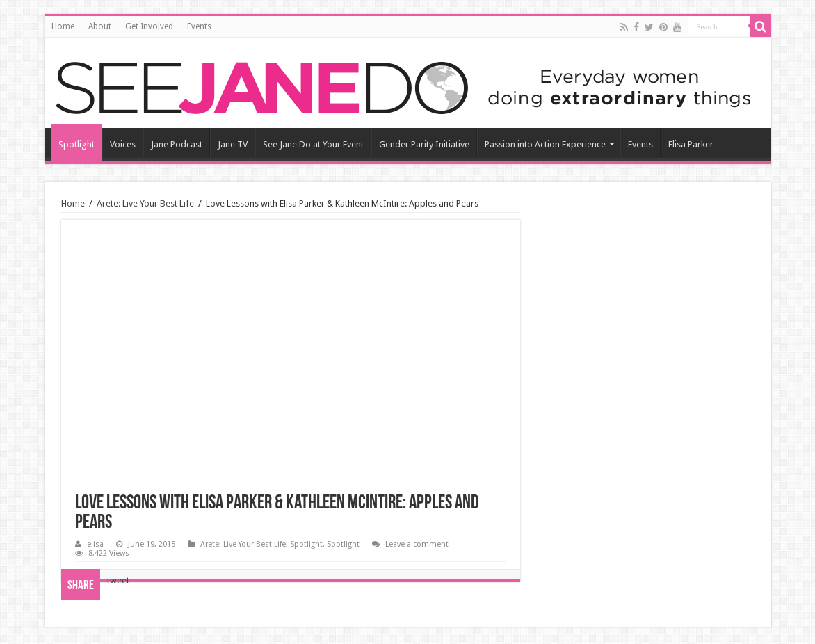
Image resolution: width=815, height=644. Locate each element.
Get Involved (149, 26)
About (100, 26)
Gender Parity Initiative (424, 144)
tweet (118, 580)
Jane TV (233, 144)
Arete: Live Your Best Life (145, 203)
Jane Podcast (177, 144)
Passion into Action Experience (545, 144)
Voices (123, 144)
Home (63, 26)
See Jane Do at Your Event (313, 144)
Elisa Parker (691, 144)
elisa (95, 544)
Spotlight (76, 144)
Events (199, 26)
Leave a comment (417, 544)
